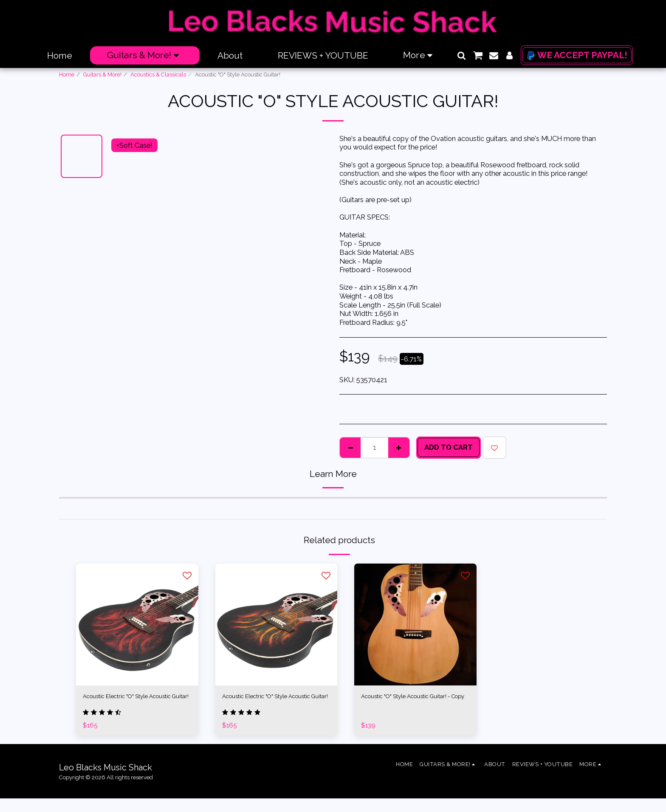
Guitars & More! (102, 75)
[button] (461, 55)
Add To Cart (449, 447)
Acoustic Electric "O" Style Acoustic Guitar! (123, 703)
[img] (137, 625)
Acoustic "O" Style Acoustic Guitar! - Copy (415, 703)
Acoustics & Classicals (158, 75)
